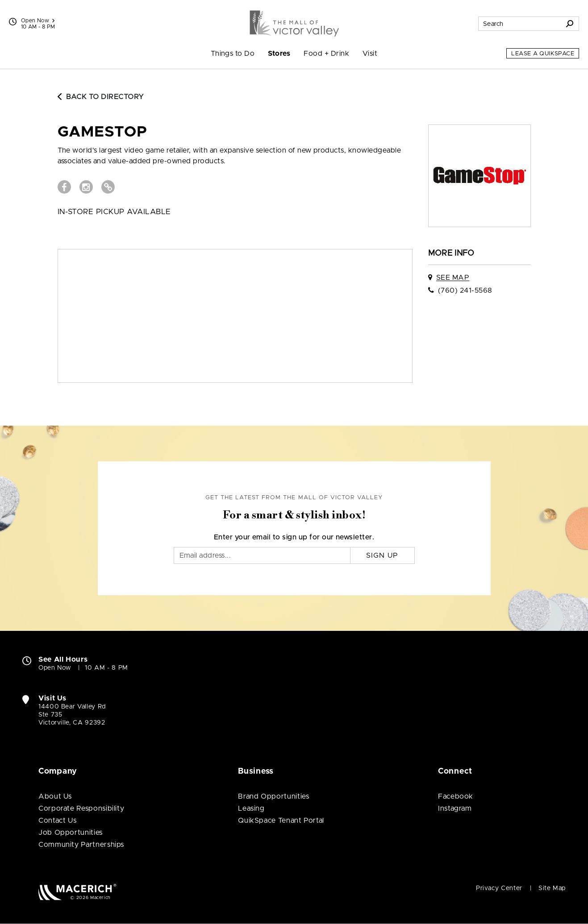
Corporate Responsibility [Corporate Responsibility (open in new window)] (81, 808)
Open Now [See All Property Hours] (38, 21)
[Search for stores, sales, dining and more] (520, 24)
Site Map (552, 888)
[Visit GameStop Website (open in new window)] (108, 187)
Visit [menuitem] (370, 54)
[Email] (262, 555)
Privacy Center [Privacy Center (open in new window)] (499, 888)
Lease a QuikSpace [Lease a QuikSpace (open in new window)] (543, 54)
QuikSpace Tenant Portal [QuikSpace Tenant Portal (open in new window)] (281, 820)
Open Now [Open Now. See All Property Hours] (55, 668)
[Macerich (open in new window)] (77, 892)
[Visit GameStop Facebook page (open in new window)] (64, 187)
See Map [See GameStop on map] (453, 278)
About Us (55, 796)
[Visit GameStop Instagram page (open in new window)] (86, 187)
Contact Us (57, 820)
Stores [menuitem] (279, 54)
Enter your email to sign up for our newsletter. (294, 537)
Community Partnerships (81, 845)
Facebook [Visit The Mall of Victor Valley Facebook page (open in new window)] (456, 796)
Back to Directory (101, 97)
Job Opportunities (71, 833)
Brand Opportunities (273, 796)
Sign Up (382, 555)
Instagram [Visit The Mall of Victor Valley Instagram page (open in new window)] (455, 808)
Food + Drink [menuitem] (326, 54)
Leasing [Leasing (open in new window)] (251, 808)
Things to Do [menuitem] (233, 54)
